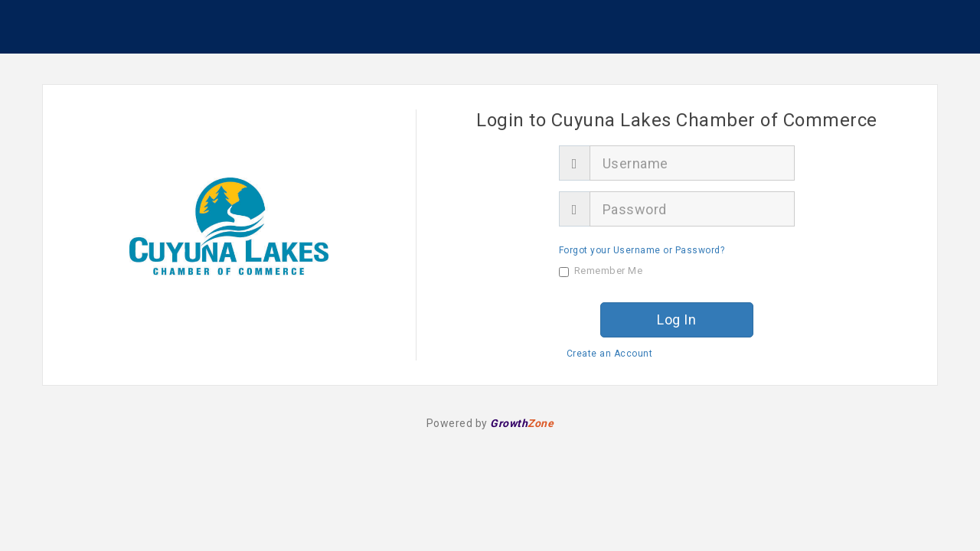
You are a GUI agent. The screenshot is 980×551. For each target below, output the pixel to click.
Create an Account (610, 354)
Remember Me (601, 271)
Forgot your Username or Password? (642, 250)
